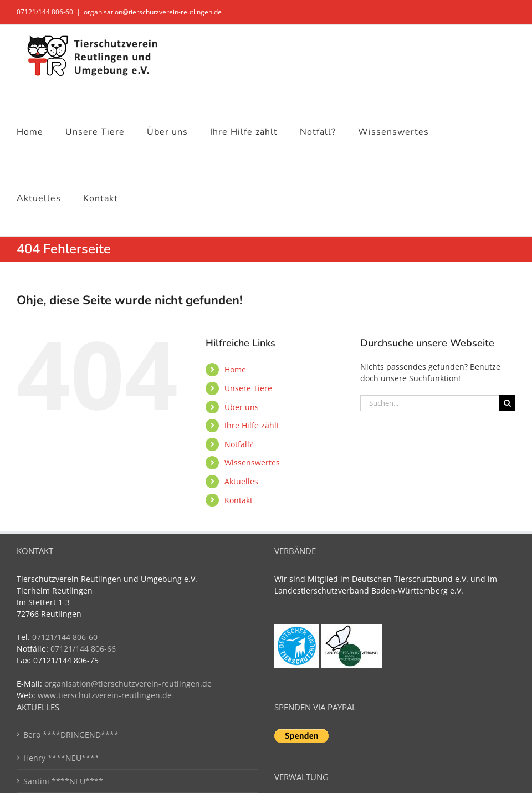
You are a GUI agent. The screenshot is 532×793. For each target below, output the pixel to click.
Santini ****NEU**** (63, 781)
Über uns (242, 407)
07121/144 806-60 (45, 12)
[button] (24, 769)
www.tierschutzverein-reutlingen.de (105, 695)
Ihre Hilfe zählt (252, 425)
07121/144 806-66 (83, 649)
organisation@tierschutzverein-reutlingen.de (153, 12)
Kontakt (239, 500)
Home (235, 369)
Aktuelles (241, 481)
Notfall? (239, 444)
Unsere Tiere (248, 388)
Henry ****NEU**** (61, 758)
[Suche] (507, 403)
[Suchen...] (430, 403)
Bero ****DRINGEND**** (71, 735)
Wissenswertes (252, 462)
